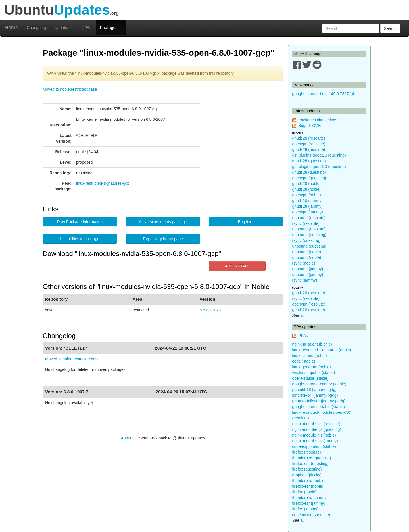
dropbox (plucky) (307, 475)
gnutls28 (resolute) (309, 138)
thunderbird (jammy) (310, 498)
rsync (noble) (304, 263)
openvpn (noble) (307, 195)
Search (390, 28)
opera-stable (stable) (310, 378)
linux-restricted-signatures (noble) (322, 350)
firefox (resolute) (307, 452)
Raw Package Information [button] (80, 222)
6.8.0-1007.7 (211, 310)
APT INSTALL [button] (237, 266)
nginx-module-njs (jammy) (315, 441)
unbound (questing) (309, 235)
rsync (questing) (306, 240)
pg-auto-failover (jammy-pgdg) (319, 401)
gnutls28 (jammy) (307, 201)
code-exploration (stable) (314, 446)
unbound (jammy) (308, 269)
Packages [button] (111, 28)
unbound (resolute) (309, 218)
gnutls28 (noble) (306, 184)
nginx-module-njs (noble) (314, 435)
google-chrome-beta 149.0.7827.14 (323, 94)
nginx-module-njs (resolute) (316, 424)
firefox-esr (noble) (308, 486)
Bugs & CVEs (310, 126)
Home (11, 28)
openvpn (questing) (309, 178)
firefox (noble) (304, 492)
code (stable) (304, 361)
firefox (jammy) (305, 509)
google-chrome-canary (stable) (319, 384)
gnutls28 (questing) (309, 161)
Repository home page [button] (163, 239)
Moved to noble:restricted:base (70, 89)
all (302, 315)
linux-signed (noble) (310, 356)
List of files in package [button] (80, 239)
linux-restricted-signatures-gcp (103, 183)
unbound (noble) (307, 252)
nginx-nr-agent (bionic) (312, 344)
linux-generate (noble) (312, 367)
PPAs (87, 28)
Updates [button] (64, 28)
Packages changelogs (318, 120)
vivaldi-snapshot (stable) (314, 373)
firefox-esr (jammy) (309, 503)
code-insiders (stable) (311, 515)
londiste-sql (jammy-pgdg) (315, 395)
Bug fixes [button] (246, 222)
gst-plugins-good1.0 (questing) (319, 155)
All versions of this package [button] (163, 222)
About (126, 438)
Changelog (36, 28)
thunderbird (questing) (312, 458)
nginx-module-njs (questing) (317, 429)
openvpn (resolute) (309, 144)
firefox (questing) (307, 469)
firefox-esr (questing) (310, 464)
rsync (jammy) (305, 280)
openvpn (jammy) (308, 212)
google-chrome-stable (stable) (319, 407)
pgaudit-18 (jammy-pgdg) (314, 390)
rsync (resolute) (306, 223)
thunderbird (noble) (309, 481)
